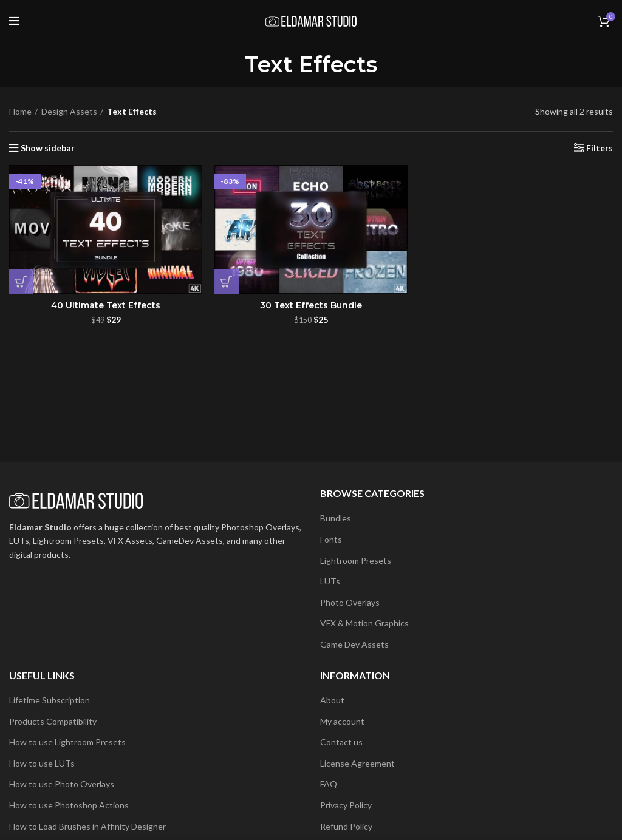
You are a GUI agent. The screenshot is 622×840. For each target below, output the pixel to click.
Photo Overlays (350, 602)
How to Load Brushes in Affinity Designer (87, 826)
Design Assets (69, 111)
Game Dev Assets (354, 644)
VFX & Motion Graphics (364, 623)
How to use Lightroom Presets (67, 742)
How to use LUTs (42, 763)
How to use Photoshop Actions (69, 805)
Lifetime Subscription (50, 700)
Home (20, 111)
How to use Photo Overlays (62, 784)
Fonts (331, 539)
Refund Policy (346, 826)
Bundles (336, 518)
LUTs (330, 581)
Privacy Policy (346, 805)
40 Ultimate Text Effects (106, 305)
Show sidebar (48, 148)
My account (342, 721)
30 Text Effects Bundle (311, 305)
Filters (600, 148)
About (332, 700)
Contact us (341, 742)
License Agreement (357, 763)
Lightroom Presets (356, 561)
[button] (21, 282)
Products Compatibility (53, 721)
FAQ (329, 784)
